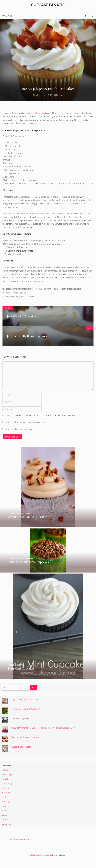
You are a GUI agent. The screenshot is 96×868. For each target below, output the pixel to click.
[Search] (33, 688)
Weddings (7, 824)
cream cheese (28, 289)
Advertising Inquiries (59, 855)
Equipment (7, 788)
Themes (5, 810)
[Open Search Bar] (92, 16)
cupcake (39, 289)
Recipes (60, 95)
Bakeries (6, 770)
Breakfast (6, 779)
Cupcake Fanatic (48, 5)
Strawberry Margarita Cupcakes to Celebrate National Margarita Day (43, 728)
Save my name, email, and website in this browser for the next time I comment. (40, 415)
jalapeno (56, 289)
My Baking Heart (38, 113)
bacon (9, 289)
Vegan (5, 815)
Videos (5, 819)
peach (63, 289)
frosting (47, 289)
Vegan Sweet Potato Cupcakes (25, 699)
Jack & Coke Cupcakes (16, 293)
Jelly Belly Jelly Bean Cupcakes (20, 296)
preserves (71, 289)
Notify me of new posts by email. (19, 429)
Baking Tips (7, 775)
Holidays (6, 801)
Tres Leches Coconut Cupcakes (26, 737)
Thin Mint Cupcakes (20, 718)
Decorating (7, 783)
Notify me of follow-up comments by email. (24, 422)
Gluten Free (7, 797)
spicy (79, 289)
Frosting (6, 793)
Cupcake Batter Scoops (22, 747)
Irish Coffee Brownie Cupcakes (26, 709)
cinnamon (17, 289)
